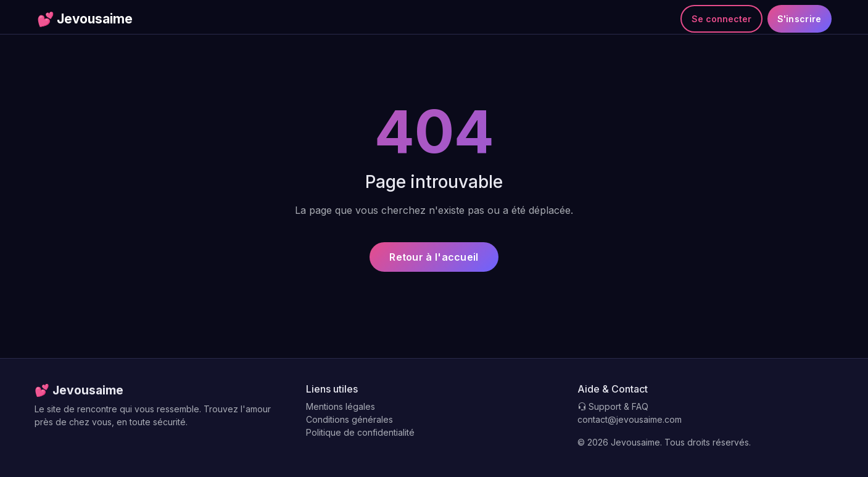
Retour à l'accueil (434, 257)
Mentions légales (341, 406)
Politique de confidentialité (360, 432)
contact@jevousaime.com (630, 419)
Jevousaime (85, 19)
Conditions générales (349, 419)
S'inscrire (800, 19)
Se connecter (721, 19)
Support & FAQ (613, 406)
